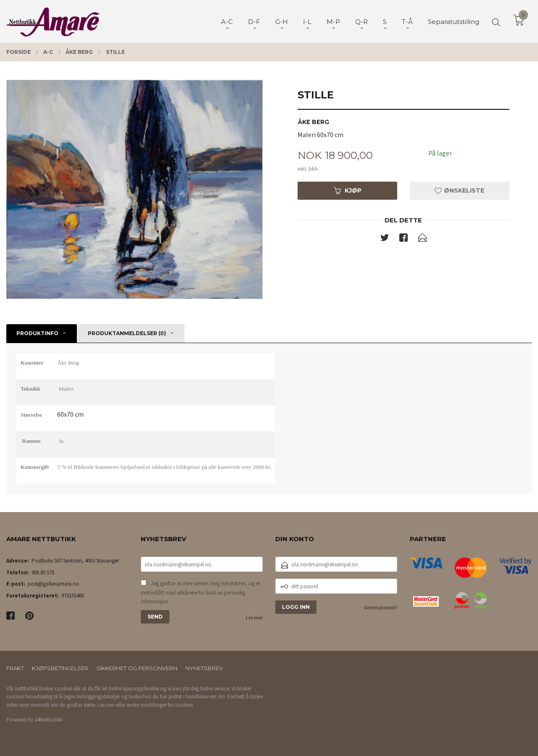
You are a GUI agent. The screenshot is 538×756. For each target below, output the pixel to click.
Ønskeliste (459, 190)
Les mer (254, 617)
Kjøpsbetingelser (60, 668)
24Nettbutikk (49, 720)
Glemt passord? (381, 607)
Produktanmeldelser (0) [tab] (127, 333)
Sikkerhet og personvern (137, 668)
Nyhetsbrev (204, 668)
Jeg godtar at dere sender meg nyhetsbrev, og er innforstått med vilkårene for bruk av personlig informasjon (200, 592)
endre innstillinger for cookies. (160, 705)
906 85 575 (43, 572)
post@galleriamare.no (53, 584)
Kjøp (348, 190)
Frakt (15, 668)
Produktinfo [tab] (37, 333)
